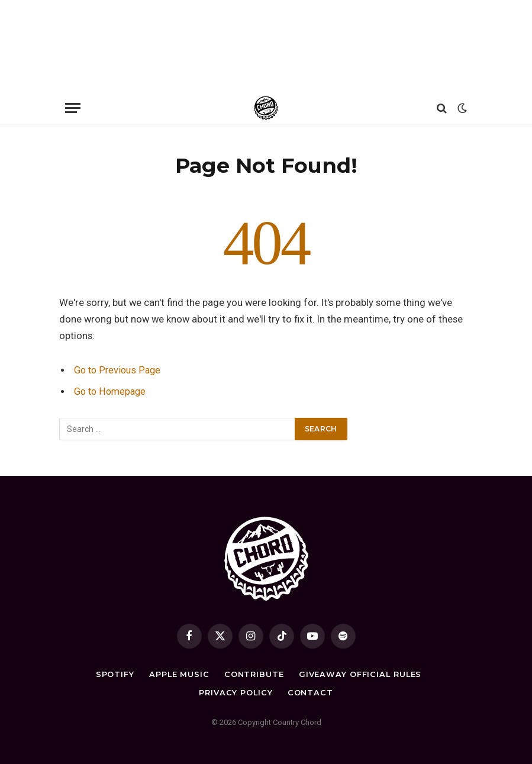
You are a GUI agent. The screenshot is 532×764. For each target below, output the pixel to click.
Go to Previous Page (119, 370)
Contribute (254, 674)
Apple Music (178, 674)
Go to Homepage (112, 391)
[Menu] (73, 108)
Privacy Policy (236, 692)
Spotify (114, 674)
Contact (310, 692)
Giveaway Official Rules (360, 674)
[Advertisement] (266, 44)
